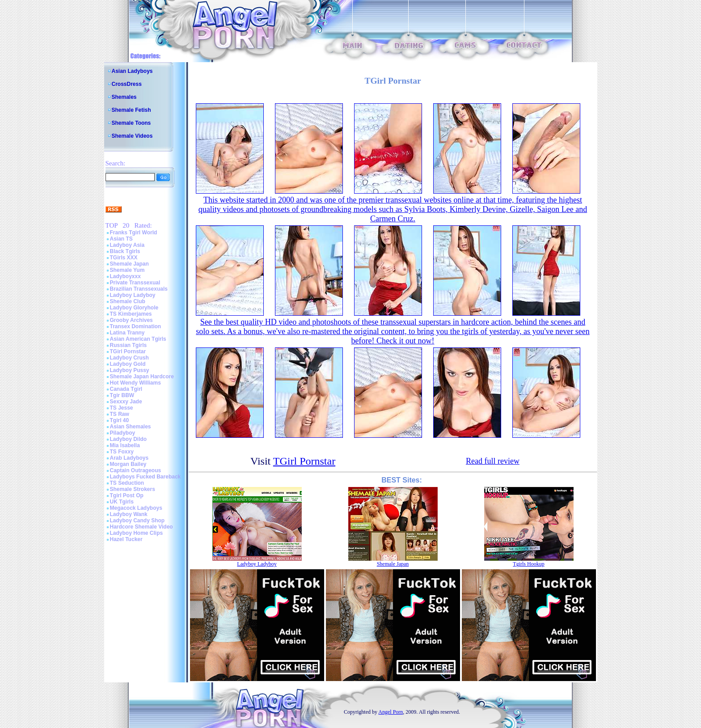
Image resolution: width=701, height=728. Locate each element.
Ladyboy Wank (129, 514)
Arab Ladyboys (129, 458)
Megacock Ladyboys (136, 508)
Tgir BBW (122, 395)
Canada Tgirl (126, 389)
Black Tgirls (125, 251)
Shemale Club (128, 301)
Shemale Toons (131, 123)
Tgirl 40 (120, 420)
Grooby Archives (131, 320)
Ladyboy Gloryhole (134, 308)
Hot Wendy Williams (135, 383)
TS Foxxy (122, 452)
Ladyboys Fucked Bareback (146, 477)
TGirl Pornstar (128, 351)
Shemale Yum (127, 270)
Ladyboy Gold (128, 364)
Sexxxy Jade (126, 402)
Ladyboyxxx (125, 276)
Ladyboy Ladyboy (133, 295)
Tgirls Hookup (528, 564)
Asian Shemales (131, 427)
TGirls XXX (124, 258)
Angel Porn (391, 712)
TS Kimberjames (131, 314)
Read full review (493, 461)
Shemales (124, 97)
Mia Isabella (125, 445)
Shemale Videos (132, 136)
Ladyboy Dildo (129, 439)
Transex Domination (136, 326)
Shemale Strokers (133, 489)
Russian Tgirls (129, 345)
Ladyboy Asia (127, 245)
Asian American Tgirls (138, 339)
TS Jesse (122, 408)
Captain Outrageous (136, 470)
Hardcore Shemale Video (141, 527)
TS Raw (120, 414)
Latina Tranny (127, 333)
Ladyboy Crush (129, 358)
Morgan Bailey (128, 464)
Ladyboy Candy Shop (137, 521)
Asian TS (121, 239)
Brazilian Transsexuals (139, 289)
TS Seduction (127, 483)
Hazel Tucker (126, 539)
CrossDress (127, 84)
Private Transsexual (135, 283)
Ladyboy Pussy (130, 370)
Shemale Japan (129, 264)
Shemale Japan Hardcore (142, 377)
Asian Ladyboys (132, 71)
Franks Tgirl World (134, 233)
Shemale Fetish (131, 110)
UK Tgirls (122, 502)
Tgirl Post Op (127, 495)
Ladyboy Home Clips (137, 533)
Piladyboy (123, 433)
